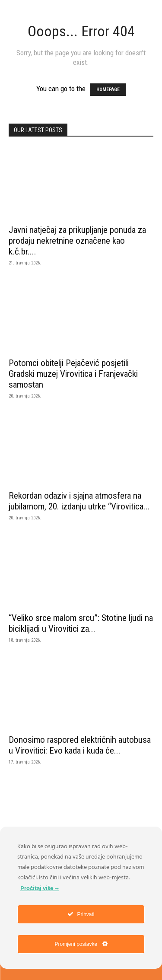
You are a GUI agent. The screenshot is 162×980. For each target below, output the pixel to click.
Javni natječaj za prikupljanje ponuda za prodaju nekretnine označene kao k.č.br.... (77, 241)
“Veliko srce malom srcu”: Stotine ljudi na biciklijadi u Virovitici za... (81, 623)
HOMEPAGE (108, 90)
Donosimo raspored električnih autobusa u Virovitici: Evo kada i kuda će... (80, 745)
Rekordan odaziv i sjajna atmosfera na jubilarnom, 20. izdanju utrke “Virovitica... (79, 501)
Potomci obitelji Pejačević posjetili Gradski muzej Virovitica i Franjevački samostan (73, 374)
